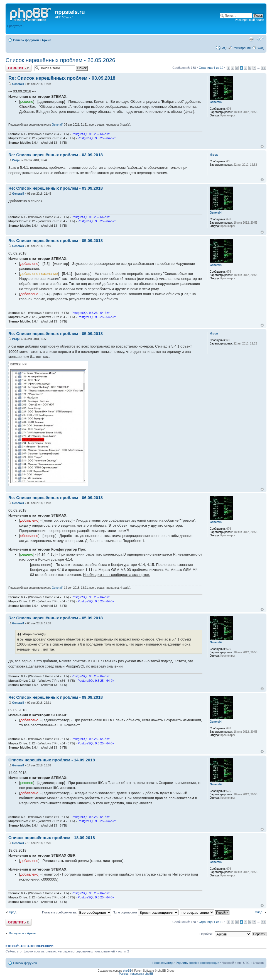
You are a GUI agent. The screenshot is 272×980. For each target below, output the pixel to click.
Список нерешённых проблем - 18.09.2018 (52, 838)
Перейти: (206, 934)
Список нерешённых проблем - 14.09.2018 (52, 760)
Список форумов (26, 40)
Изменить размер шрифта (260, 39)
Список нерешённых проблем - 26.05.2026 (60, 60)
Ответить (19, 68)
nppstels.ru (70, 12)
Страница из (211, 68)
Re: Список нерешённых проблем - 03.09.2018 (62, 78)
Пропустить (15, 26)
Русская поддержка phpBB (136, 974)
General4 (18, 84)
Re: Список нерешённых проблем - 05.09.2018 (56, 240)
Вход (260, 48)
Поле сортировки (146, 912)
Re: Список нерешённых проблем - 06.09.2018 (56, 498)
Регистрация (242, 48)
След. (259, 912)
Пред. (13, 912)
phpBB (127, 971)
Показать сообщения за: (77, 912)
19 (264, 68)
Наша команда (163, 963)
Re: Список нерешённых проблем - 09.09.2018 (56, 697)
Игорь (16, 160)
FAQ (224, 48)
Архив (46, 40)
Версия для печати (251, 39)
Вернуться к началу (262, 146)
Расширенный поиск (249, 20)
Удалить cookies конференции (198, 963)
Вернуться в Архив (22, 933)
